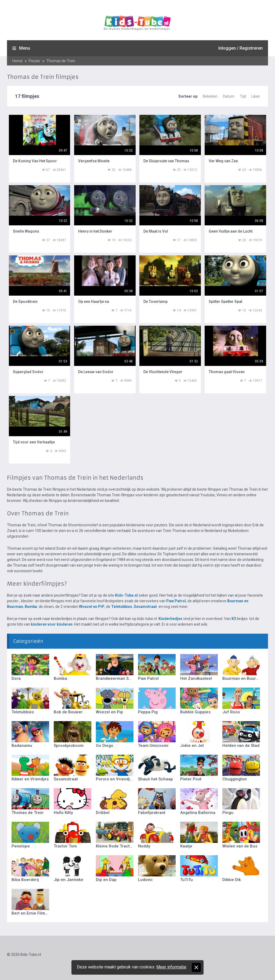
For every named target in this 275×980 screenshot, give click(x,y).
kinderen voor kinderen (52, 624)
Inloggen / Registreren (240, 48)
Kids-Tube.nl (126, 595)
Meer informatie (171, 967)
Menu (25, 48)
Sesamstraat (145, 607)
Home (17, 61)
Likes (256, 96)
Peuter (35, 61)
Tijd (243, 96)
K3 (234, 619)
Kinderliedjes (170, 619)
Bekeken (210, 96)
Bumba (31, 607)
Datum (229, 96)
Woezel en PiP (92, 607)
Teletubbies (122, 607)
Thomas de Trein (61, 61)
